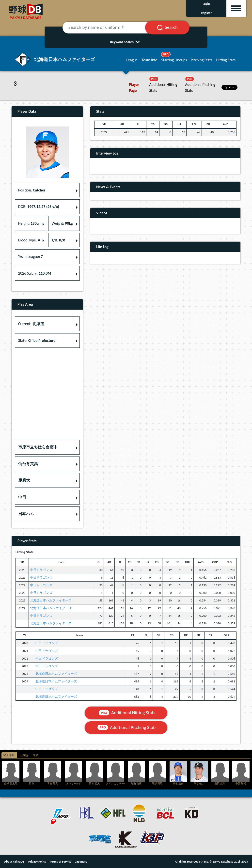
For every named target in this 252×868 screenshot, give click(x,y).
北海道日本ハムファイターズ (51, 600)
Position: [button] (32, 190)
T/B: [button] (58, 240)
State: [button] (37, 340)
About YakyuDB (14, 861)
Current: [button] (31, 324)
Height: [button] (30, 223)
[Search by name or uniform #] (110, 28)
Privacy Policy (37, 861)
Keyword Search (126, 42)
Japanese (81, 861)
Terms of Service (61, 861)
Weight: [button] (62, 223)
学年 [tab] (12, 755)
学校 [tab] (36, 755)
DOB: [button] (39, 207)
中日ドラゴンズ (41, 570)
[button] (47, 447)
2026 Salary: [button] (35, 273)
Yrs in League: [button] (31, 257)
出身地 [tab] (24, 755)
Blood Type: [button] (29, 240)
